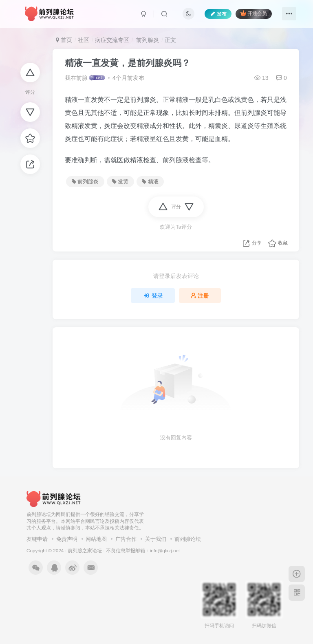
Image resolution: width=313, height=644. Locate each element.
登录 (153, 296)
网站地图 (96, 539)
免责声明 (67, 539)
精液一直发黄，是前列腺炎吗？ (128, 63)
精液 (150, 182)
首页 (64, 40)
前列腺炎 (147, 40)
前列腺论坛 (188, 539)
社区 (84, 40)
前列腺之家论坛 (85, 550)
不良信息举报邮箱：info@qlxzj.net (143, 550)
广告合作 (126, 539)
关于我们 (156, 539)
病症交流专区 (112, 40)
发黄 (120, 182)
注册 (200, 296)
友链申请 (37, 539)
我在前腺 (76, 78)
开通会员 (254, 13)
